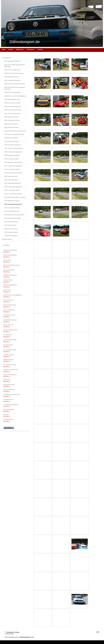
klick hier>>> (7, 252)
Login (98, 632)
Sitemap (17, 632)
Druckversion (9, 632)
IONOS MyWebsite (25, 637)
